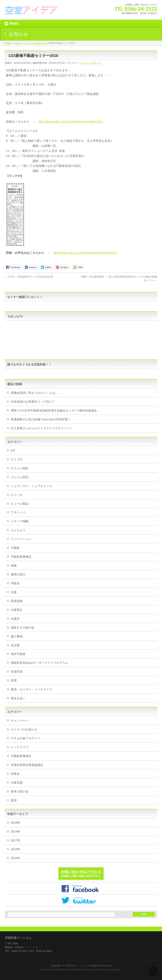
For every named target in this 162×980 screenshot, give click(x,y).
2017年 (16, 840)
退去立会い (18, 698)
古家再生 (17, 610)
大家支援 (17, 783)
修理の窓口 (18, 574)
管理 (14, 680)
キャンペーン (20, 721)
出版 (14, 592)
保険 (14, 566)
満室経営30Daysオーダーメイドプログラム (39, 663)
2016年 (16, 849)
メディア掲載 (20, 521)
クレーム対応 (20, 477)
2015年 (16, 858)
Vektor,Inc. (101, 970)
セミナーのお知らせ (91, 63)
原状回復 (17, 601)
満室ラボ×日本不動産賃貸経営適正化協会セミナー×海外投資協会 (54, 410)
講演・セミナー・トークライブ (31, 689)
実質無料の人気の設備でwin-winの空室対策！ (41, 419)
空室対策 (17, 672)
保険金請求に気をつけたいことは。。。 (37, 393)
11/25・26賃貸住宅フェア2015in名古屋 (29, 277)
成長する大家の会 (23, 628)
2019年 (16, 823)
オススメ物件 (20, 468)
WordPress (62, 970)
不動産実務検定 (21, 557)
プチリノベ (18, 512)
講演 (14, 800)
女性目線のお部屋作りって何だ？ (33, 402)
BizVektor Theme (81, 970)
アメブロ (17, 459)
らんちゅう (18, 530)
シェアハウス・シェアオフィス (31, 486)
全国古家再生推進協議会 (27, 765)
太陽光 (15, 619)
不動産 (15, 548)
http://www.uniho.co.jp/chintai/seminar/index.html (70, 121)
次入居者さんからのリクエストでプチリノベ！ (42, 428)
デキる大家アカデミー (26, 738)
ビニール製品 (20, 504)
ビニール (17, 495)
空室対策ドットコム (76, 966)
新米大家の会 (20, 791)
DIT (13, 451)
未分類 (15, 645)
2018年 (16, 832)
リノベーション (21, 539)
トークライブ (20, 747)
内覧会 (15, 583)
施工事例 (17, 636)
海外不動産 (18, 654)
